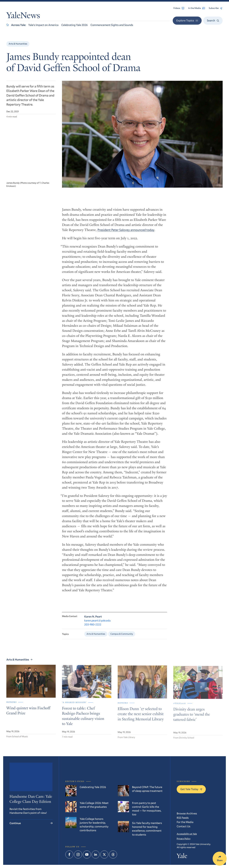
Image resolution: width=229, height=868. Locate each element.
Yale (182, 857)
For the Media (185, 822)
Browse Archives (187, 813)
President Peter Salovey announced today (126, 232)
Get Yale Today (191, 789)
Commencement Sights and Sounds (112, 25)
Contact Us (184, 826)
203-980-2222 (93, 627)
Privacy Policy (184, 839)
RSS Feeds (183, 818)
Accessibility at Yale (187, 834)
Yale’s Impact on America (43, 25)
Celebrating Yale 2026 (75, 25)
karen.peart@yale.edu (97, 623)
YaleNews (23, 16)
